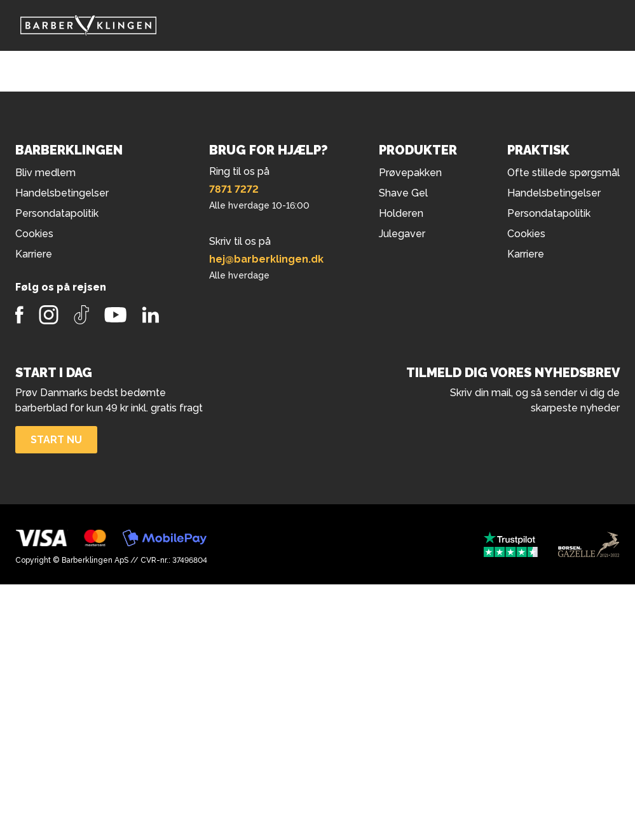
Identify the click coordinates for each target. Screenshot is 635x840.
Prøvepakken (410, 173)
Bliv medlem (45, 173)
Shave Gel (403, 193)
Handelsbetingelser (554, 193)
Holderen (401, 213)
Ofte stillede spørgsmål (563, 173)
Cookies (526, 234)
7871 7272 (234, 189)
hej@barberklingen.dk (266, 259)
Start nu (56, 440)
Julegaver (402, 234)
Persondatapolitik (549, 213)
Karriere (526, 254)
